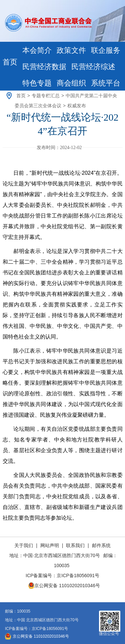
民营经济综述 (93, 67)
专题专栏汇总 (46, 96)
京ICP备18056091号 (78, 575)
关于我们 (24, 545)
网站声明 (50, 545)
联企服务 (106, 50)
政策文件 (71, 50)
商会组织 (71, 83)
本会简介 (37, 50)
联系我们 (75, 545)
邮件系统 (101, 545)
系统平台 (106, 83)
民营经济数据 (44, 67)
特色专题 (37, 83)
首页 (10, 62)
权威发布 (77, 106)
